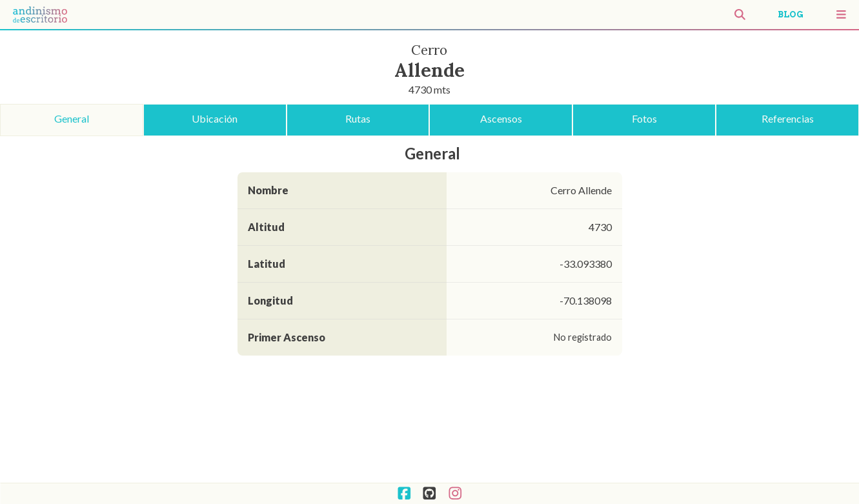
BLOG (791, 15)
